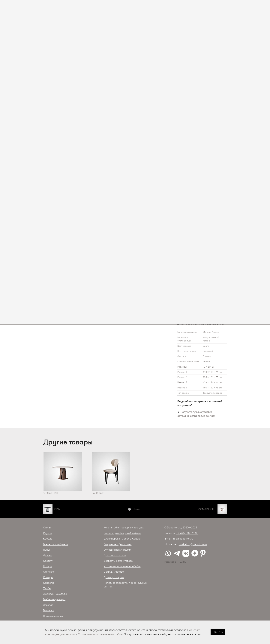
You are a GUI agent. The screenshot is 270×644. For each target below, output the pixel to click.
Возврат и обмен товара (118, 561)
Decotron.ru (174, 527)
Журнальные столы (55, 594)
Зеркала (48, 605)
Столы (47, 527)
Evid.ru (183, 562)
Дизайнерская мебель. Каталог (123, 539)
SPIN (57, 509)
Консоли (48, 583)
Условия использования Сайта (122, 566)
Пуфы (46, 550)
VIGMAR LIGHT (207, 509)
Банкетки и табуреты (56, 544)
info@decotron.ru (183, 539)
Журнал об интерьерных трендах (124, 527)
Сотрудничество (114, 572)
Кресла (48, 539)
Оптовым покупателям (117, 550)
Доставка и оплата (115, 555)
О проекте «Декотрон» (118, 544)
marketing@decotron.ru (193, 544)
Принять (218, 632)
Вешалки (49, 610)
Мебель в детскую (54, 599)
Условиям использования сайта (100, 634)
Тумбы (47, 588)
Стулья (47, 533)
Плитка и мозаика (54, 616)
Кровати (48, 561)
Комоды (48, 577)
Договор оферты (114, 577)
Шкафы (47, 566)
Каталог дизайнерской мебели (122, 533)
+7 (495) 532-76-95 (187, 533)
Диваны (48, 555)
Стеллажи (49, 572)
